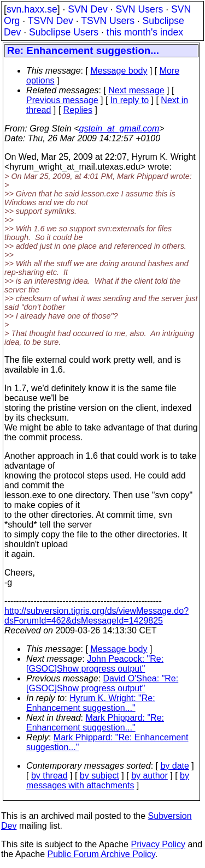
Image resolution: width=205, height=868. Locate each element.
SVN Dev (87, 9)
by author (150, 776)
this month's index (145, 32)
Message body (119, 71)
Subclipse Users (64, 32)
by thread (49, 776)
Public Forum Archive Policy (101, 854)
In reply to (130, 100)
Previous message (62, 100)
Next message (136, 90)
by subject (99, 776)
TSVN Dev (51, 21)
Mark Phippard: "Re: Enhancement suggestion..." (95, 723)
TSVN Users (108, 21)
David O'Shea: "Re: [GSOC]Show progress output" (102, 683)
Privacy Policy (158, 844)
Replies (78, 110)
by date (174, 766)
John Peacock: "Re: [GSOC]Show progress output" (95, 664)
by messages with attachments (108, 780)
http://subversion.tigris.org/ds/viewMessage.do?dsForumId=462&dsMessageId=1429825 (96, 616)
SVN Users (139, 9)
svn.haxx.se (32, 9)
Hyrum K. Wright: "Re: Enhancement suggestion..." (91, 703)
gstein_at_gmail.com (119, 128)
